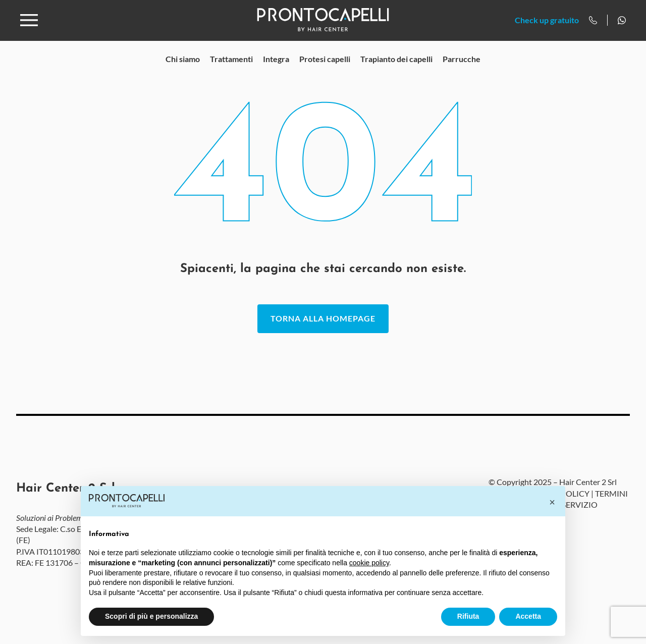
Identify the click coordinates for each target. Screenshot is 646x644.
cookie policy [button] (369, 563)
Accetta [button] (528, 616)
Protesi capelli (325, 73)
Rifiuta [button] (468, 616)
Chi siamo (183, 73)
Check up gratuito (547, 28)
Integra (276, 73)
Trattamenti (231, 73)
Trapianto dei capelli (396, 73)
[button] (552, 502)
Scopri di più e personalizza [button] (151, 616)
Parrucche (462, 73)
